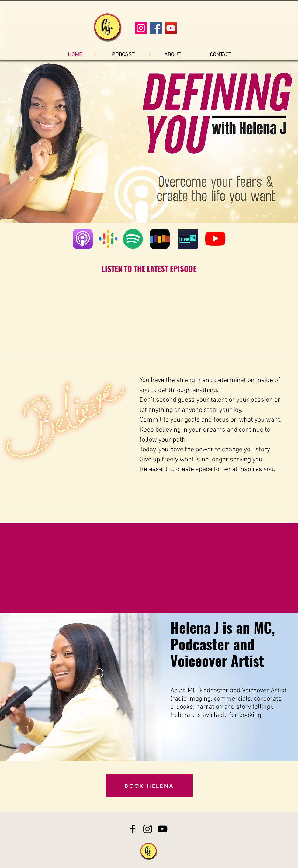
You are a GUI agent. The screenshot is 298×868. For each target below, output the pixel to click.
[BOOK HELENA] (149, 786)
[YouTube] (171, 28)
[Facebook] (156, 28)
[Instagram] (141, 28)
